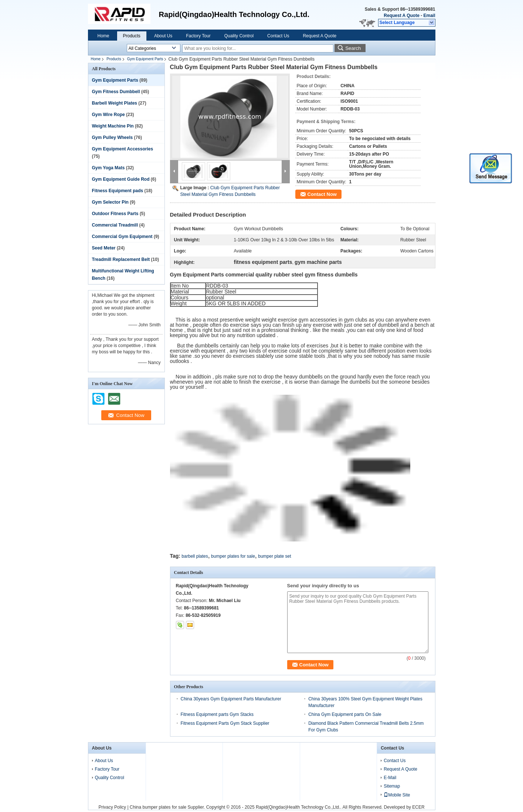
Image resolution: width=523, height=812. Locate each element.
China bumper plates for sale (158, 807)
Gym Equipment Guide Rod (121, 179)
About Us (163, 36)
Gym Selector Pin (110, 202)
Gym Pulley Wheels (113, 137)
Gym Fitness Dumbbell (116, 92)
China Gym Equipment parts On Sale (345, 714)
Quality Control (239, 36)
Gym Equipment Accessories (123, 149)
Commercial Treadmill (115, 225)
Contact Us (278, 36)
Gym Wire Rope (108, 115)
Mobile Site (397, 795)
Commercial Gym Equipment (122, 237)
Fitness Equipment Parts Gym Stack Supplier (225, 723)
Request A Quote (401, 16)
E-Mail (390, 778)
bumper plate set (274, 556)
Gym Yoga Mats (108, 168)
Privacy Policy (112, 807)
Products (132, 36)
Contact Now (322, 194)
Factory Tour (198, 36)
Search (353, 48)
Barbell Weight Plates (115, 103)
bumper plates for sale (233, 556)
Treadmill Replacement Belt (121, 259)
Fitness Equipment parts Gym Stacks (217, 714)
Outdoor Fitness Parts (115, 214)
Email (429, 16)
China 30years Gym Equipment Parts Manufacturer (231, 699)
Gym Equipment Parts (145, 59)
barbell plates (195, 556)
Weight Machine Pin (113, 126)
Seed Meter (104, 248)
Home (103, 36)
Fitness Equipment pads (118, 191)
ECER (418, 807)
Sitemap (392, 786)
